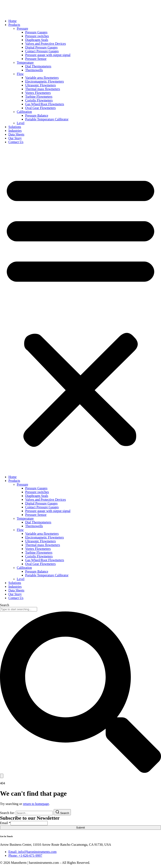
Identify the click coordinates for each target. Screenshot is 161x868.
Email (5, 823)
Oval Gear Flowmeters (40, 108)
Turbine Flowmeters (39, 97)
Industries (15, 131)
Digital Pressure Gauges (41, 47)
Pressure (22, 28)
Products (14, 25)
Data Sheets (16, 134)
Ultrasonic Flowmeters (40, 85)
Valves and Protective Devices (45, 44)
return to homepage (36, 804)
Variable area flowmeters (42, 78)
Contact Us (16, 142)
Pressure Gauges (36, 32)
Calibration (24, 112)
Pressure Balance (37, 115)
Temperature (25, 63)
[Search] (2, 776)
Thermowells (34, 70)
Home (12, 21)
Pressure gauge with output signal (48, 55)
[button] (80, 310)
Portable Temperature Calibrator (47, 119)
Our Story (15, 138)
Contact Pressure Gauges (42, 51)
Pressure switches (37, 36)
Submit (80, 828)
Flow (20, 74)
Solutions (15, 127)
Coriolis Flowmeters (39, 100)
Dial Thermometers (38, 66)
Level (21, 123)
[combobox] (19, 609)
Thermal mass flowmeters (43, 89)
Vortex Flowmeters (38, 93)
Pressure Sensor (36, 59)
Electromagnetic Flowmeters (44, 81)
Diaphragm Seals (37, 40)
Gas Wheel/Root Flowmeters (45, 104)
